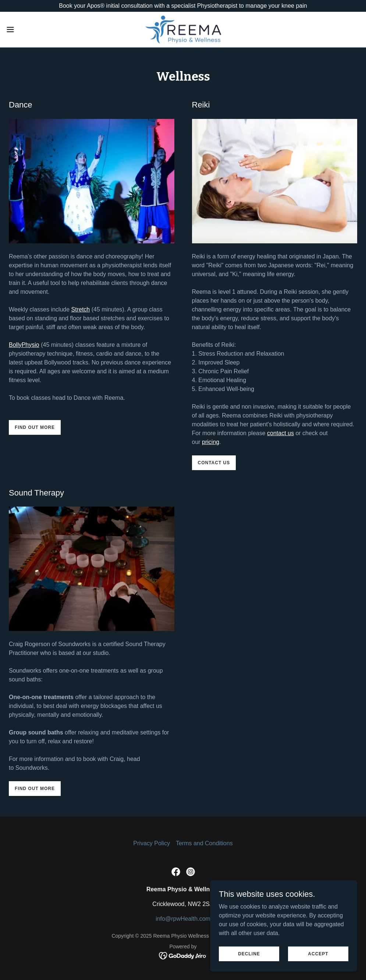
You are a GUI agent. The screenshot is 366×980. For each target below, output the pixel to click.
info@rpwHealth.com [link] (183, 919)
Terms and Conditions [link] (204, 843)
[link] (183, 29)
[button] (30, 29)
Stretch (81, 309)
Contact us (214, 463)
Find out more (35, 427)
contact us (280, 433)
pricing (211, 442)
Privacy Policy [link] (152, 843)
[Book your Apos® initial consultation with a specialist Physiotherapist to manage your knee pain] (183, 6)
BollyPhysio (24, 345)
